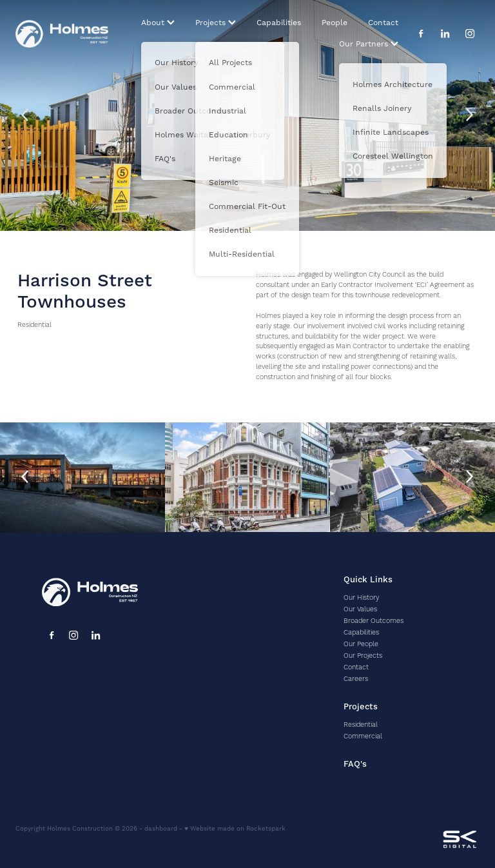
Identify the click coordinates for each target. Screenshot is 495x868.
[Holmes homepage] (62, 34)
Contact (383, 23)
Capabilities (279, 23)
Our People (361, 644)
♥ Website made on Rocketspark (235, 829)
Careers (356, 679)
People (335, 23)
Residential (34, 325)
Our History (361, 598)
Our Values (360, 609)
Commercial (363, 736)
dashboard (161, 829)
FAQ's (355, 764)
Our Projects (363, 656)
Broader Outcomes (374, 621)
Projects (216, 23)
